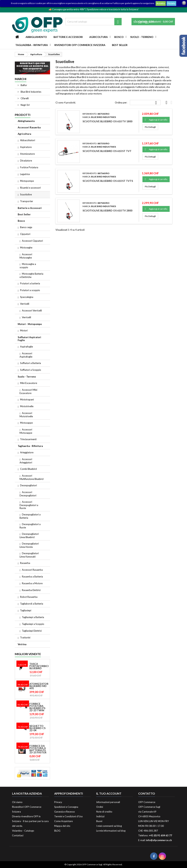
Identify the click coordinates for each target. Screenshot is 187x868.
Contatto (147, 793)
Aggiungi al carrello (156, 120)
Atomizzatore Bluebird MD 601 (39, 686)
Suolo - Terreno (142, 37)
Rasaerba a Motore (32, 583)
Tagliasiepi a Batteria (33, 617)
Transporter (27, 201)
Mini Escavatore (29, 383)
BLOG (57, 831)
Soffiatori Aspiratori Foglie (29, 339)
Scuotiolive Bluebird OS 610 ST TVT (107, 151)
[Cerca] (93, 22)
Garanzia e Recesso (65, 812)
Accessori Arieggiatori (26, 461)
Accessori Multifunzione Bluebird (32, 477)
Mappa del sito (62, 826)
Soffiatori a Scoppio (31, 370)
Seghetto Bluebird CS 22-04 (37, 728)
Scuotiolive (26, 194)
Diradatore (26, 161)
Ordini (100, 807)
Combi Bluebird (28, 469)
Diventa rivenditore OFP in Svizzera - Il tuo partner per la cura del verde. (30, 821)
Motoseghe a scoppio (28, 266)
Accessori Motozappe (26, 431)
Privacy (58, 802)
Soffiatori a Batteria (30, 363)
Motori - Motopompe (30, 324)
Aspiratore (26, 147)
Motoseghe (26, 248)
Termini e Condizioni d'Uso (68, 816)
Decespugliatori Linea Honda (29, 545)
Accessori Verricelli (32, 311)
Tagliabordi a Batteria (32, 604)
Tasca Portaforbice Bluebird (39, 666)
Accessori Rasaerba (29, 127)
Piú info (171, 3)
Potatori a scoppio (30, 290)
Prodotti (23, 115)
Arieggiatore (27, 452)
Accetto (161, 3)
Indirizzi (100, 816)
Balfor (24, 85)
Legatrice (25, 174)
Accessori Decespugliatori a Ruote (29, 505)
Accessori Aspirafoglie (26, 355)
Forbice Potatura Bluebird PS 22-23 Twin (37, 707)
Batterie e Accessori (68, 37)
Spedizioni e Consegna (66, 807)
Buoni (99, 821)
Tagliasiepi (26, 610)
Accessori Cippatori (32, 241)
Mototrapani (27, 399)
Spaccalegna (27, 297)
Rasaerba (25, 563)
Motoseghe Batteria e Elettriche (31, 275)
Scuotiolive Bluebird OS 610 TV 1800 (107, 121)
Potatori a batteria (30, 283)
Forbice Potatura (29, 167)
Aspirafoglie (26, 347)
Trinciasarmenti (28, 439)
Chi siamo (17, 802)
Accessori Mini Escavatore (28, 391)
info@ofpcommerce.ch (159, 840)
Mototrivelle (27, 406)
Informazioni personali (108, 802)
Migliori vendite (28, 654)
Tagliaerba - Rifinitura (32, 45)
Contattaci (18, 835)
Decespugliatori (28, 485)
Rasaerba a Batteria (32, 577)
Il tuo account (109, 793)
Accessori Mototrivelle (26, 415)
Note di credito (104, 812)
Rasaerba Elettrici (31, 590)
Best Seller (120, 45)
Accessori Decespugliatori (28, 494)
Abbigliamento (36, 37)
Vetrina (22, 644)
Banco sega (26, 227)
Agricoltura (99, 37)
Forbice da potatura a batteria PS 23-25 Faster (38, 749)
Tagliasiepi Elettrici (32, 631)
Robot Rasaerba (29, 597)
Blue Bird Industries (31, 92)
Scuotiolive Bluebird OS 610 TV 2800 (107, 210)
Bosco (119, 37)
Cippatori (25, 234)
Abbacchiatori (28, 140)
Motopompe (27, 181)
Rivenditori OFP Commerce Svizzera (80, 45)
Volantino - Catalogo (23, 831)
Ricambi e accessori (30, 188)
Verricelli (25, 304)
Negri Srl (25, 105)
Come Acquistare (63, 821)
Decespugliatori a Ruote (30, 526)
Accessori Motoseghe (26, 256)
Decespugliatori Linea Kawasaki (29, 555)
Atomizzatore (27, 154)
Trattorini (25, 637)
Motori (24, 330)
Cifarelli (24, 98)
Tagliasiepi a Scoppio (33, 624)
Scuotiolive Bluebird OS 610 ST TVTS (108, 181)
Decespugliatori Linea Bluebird (29, 536)
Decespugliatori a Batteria (30, 516)
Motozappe (26, 423)
